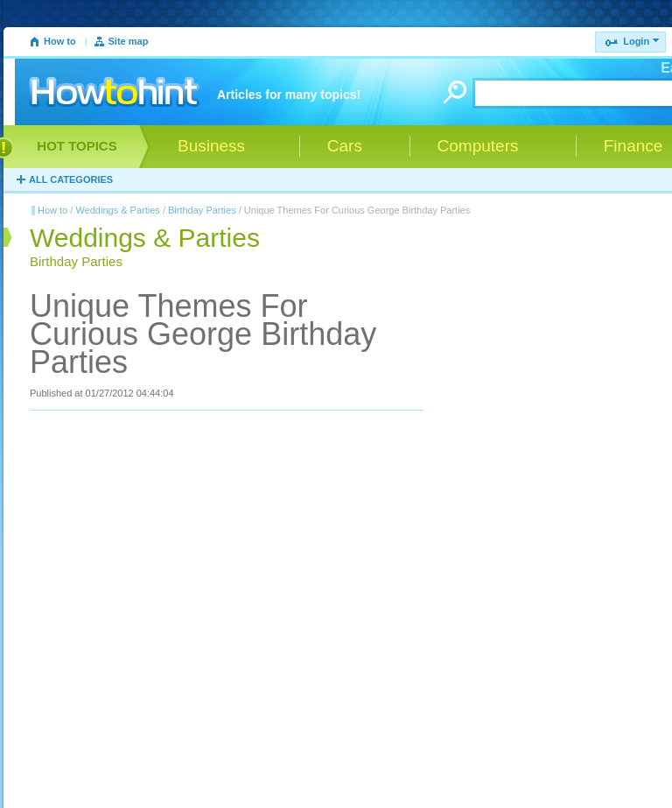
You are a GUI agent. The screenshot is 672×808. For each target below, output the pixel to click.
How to (60, 41)
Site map (129, 41)
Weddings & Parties (117, 210)
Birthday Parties (202, 210)
